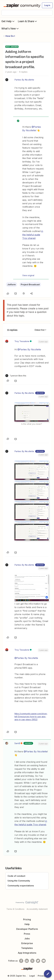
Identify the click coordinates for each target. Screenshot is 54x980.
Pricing (27, 919)
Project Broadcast (30, 284)
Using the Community (19, 881)
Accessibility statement (37, 909)
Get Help (8, 21)
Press (27, 934)
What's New (10, 28)
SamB (17, 743)
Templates (27, 948)
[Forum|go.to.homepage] (21, 5)
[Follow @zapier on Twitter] (38, 961)
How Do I (10, 36)
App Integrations (27, 953)
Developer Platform (27, 929)
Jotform (12, 284)
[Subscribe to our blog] (32, 961)
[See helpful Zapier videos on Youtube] (44, 961)
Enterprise (27, 943)
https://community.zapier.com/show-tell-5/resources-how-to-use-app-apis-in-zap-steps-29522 (31, 717)
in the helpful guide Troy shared (33, 235)
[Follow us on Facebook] (21, 961)
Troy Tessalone (22, 341)
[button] (47, 5)
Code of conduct (16, 876)
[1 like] (16, 376)
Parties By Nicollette (24, 80)
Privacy (41, 976)
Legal (32, 976)
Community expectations (21, 886)
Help (27, 924)
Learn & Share (28, 21)
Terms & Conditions (15, 909)
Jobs (27, 939)
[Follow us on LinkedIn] (27, 961)
